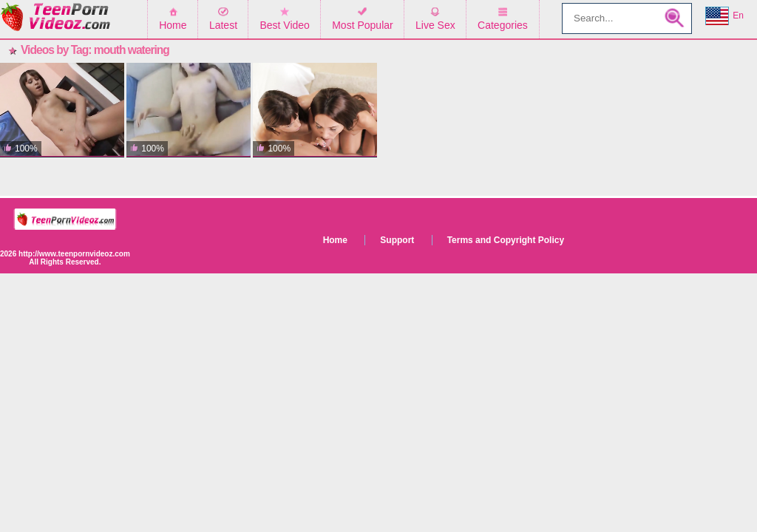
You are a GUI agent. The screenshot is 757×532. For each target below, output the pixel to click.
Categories (503, 25)
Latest (223, 25)
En (724, 16)
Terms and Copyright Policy (506, 240)
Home (173, 25)
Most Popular (362, 25)
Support (397, 240)
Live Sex (435, 25)
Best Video (284, 25)
